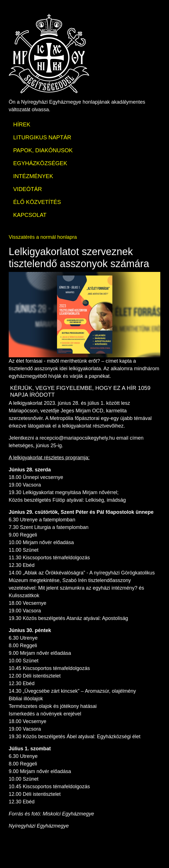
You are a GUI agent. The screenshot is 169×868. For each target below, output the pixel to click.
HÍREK (22, 124)
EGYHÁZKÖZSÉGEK (40, 163)
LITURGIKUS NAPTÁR (42, 137)
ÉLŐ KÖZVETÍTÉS (37, 202)
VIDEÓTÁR (28, 189)
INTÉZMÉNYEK (33, 176)
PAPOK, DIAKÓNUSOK (43, 150)
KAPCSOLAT (30, 215)
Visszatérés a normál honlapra (43, 237)
